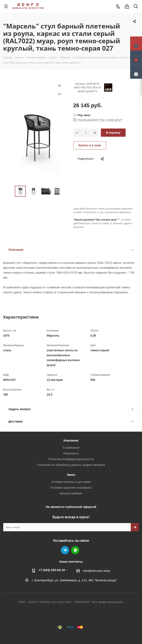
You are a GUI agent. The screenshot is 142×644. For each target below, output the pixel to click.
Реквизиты (71, 453)
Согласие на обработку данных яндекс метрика (71, 465)
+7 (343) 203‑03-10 (52, 570)
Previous (10, 191)
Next (64, 191)
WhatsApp (75, 550)
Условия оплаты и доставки (71, 482)
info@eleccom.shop (97, 571)
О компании (71, 448)
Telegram (65, 550)
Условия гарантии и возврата (71, 488)
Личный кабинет (71, 493)
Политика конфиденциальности (71, 459)
